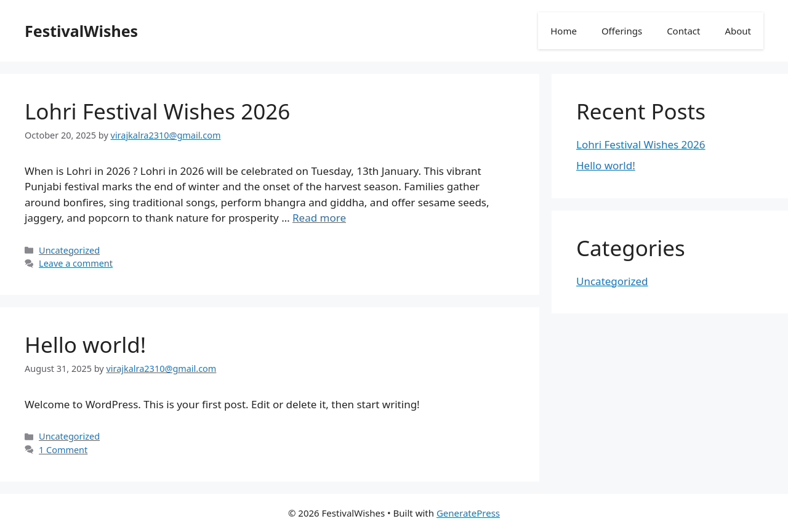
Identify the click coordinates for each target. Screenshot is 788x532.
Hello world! (85, 345)
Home (564, 31)
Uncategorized (69, 250)
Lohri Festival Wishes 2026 (157, 111)
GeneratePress (468, 513)
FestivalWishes (81, 31)
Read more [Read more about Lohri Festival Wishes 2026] (319, 218)
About (738, 31)
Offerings (622, 31)
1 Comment (63, 450)
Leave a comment (76, 263)
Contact (683, 31)
